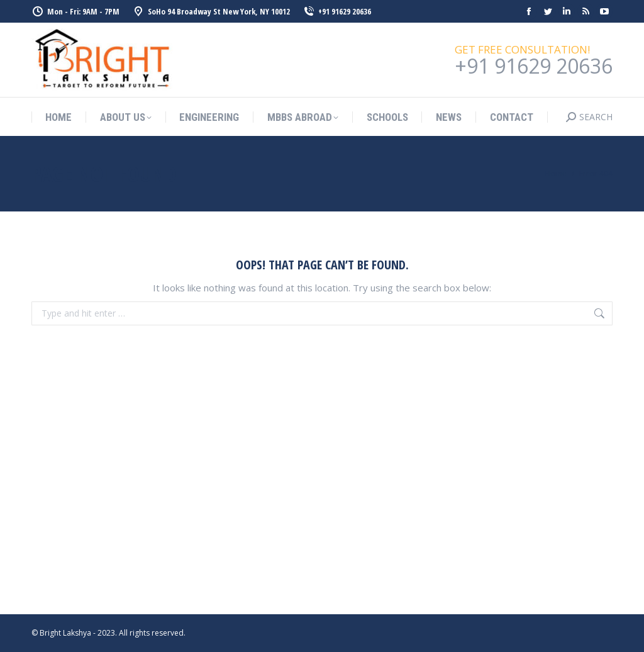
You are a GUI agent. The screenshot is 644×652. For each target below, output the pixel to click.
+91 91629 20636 (337, 12)
